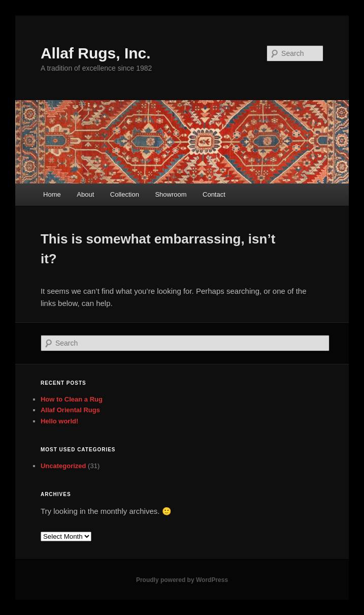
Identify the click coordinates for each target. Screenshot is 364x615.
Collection (125, 194)
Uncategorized (63, 466)
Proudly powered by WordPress (182, 580)
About (85, 194)
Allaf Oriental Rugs (70, 410)
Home (52, 194)
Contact (214, 194)
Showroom (171, 194)
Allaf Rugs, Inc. (96, 53)
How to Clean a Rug (72, 399)
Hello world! (59, 421)
